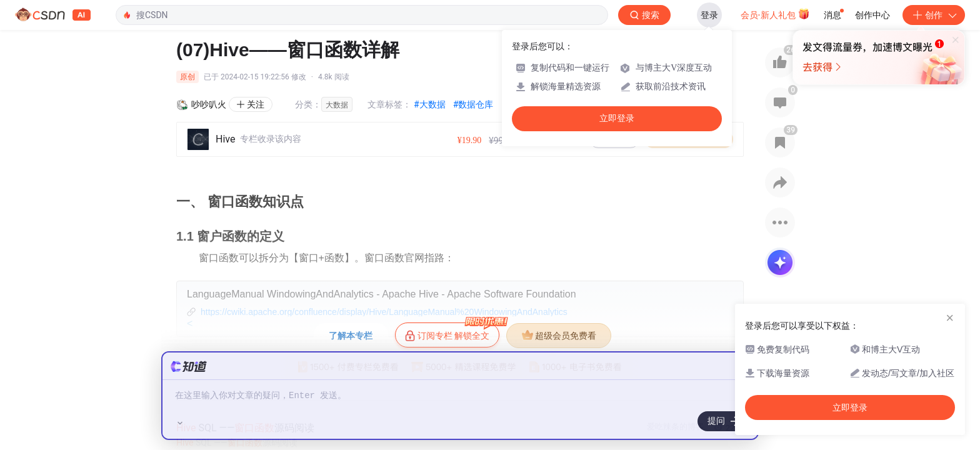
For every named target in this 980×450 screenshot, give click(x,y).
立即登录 (617, 118)
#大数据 (430, 104)
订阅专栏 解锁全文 (452, 332)
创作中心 (872, 15)
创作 (934, 15)
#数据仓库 (473, 104)
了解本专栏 (351, 336)
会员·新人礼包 (775, 14)
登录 (709, 15)
